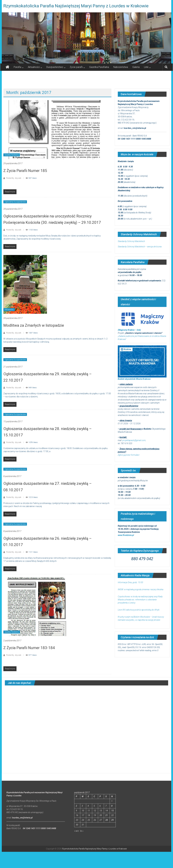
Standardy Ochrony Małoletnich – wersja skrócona (140, 247)
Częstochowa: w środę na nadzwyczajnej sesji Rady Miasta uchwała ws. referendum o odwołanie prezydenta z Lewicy (140, 600)
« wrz (76, 831)
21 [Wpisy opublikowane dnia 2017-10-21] (107, 815)
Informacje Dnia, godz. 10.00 (130, 582)
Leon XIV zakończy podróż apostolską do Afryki (139, 610)
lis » (82, 831)
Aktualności (34, 67)
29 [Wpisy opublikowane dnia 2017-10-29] (112, 820)
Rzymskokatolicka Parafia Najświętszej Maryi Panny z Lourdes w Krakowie (76, 6)
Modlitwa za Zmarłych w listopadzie (34, 325)
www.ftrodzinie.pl (126, 535)
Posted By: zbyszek (14, 178)
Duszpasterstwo (55, 67)
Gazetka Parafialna (99, 67)
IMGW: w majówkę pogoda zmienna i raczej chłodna (141, 589)
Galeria (136, 67)
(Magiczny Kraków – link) (129, 330)
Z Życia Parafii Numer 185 (25, 171)
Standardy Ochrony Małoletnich (131, 241)
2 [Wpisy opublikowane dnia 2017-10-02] (76, 806)
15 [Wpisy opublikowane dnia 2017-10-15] (112, 811)
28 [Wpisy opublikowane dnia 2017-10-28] (107, 820)
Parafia (17, 67)
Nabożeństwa (121, 67)
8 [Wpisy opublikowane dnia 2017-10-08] (112, 806)
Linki (146, 67)
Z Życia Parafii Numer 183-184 (29, 648)
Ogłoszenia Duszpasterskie (15, 202)
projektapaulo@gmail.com (134, 440)
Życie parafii (76, 67)
